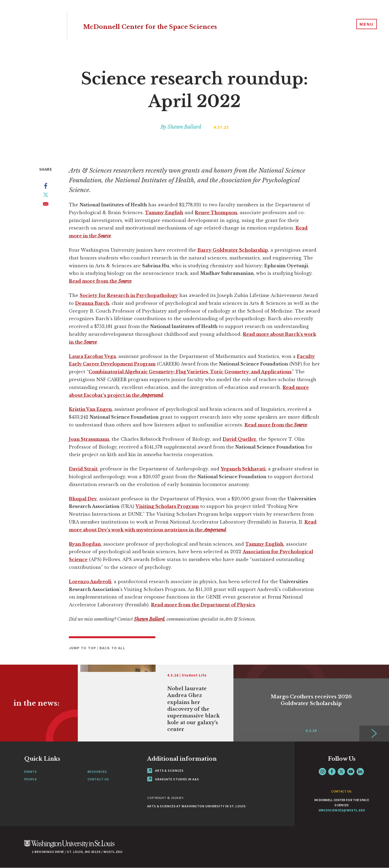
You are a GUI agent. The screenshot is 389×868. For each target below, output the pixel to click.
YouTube (351, 772)
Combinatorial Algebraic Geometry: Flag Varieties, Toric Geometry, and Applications (190, 372)
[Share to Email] (46, 205)
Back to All (112, 648)
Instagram (322, 772)
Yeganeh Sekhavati (243, 469)
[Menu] (365, 25)
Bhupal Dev (83, 499)
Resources (97, 772)
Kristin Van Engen (90, 409)
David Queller (239, 439)
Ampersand (215, 530)
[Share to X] (46, 196)
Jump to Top (83, 648)
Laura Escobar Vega (92, 356)
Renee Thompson (216, 213)
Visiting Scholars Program (167, 506)
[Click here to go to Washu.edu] (69, 847)
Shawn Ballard (149, 619)
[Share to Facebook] (46, 187)
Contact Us (98, 779)
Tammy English (164, 213)
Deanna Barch (92, 303)
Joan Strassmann (89, 439)
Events (31, 772)
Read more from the (100, 281)
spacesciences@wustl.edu (342, 810)
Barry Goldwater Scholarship (233, 250)
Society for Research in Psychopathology (129, 295)
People (31, 779)
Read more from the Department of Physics (203, 605)
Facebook (332, 772)
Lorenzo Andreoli (90, 582)
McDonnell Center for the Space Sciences (186, 25)
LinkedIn (360, 772)
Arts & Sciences (165, 770)
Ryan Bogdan (85, 544)
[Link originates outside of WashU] (156, 703)
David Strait (83, 469)
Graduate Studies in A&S (173, 779)
